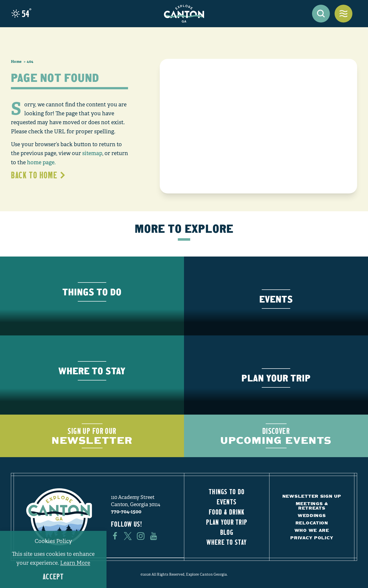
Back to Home (39, 175)
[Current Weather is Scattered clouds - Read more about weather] (21, 14)
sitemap (92, 153)
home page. (41, 162)
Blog (227, 532)
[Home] (184, 14)
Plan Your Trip (227, 522)
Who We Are (312, 530)
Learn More (75, 563)
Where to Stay (227, 542)
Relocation (312, 523)
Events (227, 502)
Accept (53, 576)
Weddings (312, 515)
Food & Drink (227, 512)
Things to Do (227, 492)
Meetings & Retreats (312, 506)
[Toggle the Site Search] (321, 14)
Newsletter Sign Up (312, 496)
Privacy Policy (312, 538)
